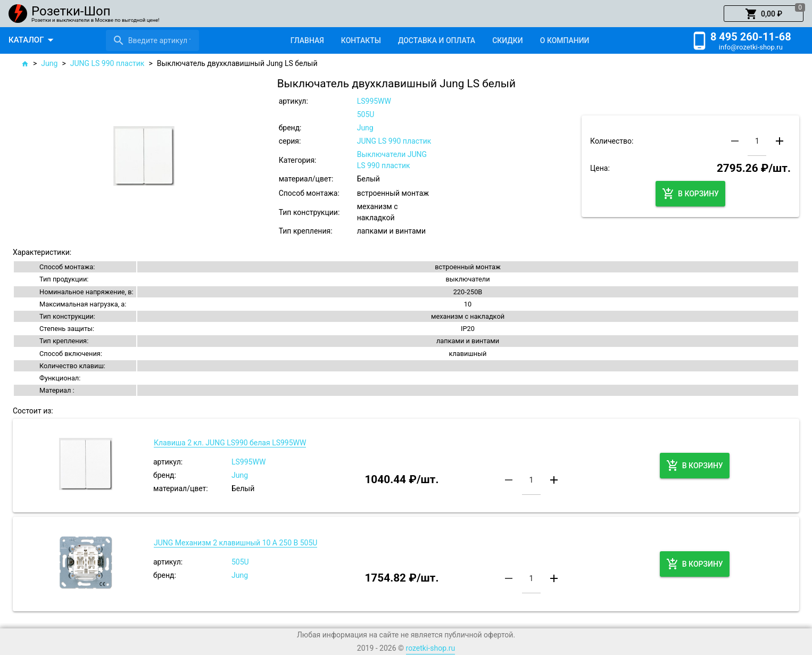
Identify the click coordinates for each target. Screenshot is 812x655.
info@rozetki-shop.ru (751, 47)
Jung (49, 63)
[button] (764, 14)
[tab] (307, 40)
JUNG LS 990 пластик (107, 63)
